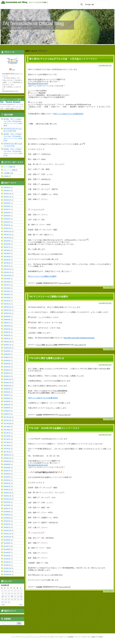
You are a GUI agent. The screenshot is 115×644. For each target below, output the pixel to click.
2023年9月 (7, 203)
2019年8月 (7, 354)
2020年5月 (7, 329)
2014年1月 (7, 565)
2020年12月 (7, 307)
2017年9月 (7, 427)
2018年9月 (7, 389)
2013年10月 (7, 575)
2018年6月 (7, 398)
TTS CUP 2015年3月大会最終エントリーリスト (54, 428)
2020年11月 (7, 310)
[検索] (93, 4)
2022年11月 (7, 235)
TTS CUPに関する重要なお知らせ (47, 358)
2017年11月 (7, 420)
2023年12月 (7, 194)
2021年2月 (7, 301)
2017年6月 (7, 436)
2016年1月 (7, 490)
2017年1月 (7, 452)
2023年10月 (7, 200)
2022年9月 (7, 241)
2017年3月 (7, 446)
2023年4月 (7, 219)
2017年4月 (7, 442)
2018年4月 (7, 405)
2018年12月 (7, 379)
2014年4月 (7, 556)
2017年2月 (7, 449)
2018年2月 (7, 411)
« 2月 (3, 605)
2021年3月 (7, 298)
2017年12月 (7, 417)
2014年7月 (7, 546)
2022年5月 (7, 254)
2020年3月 (7, 332)
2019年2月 (7, 373)
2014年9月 (7, 540)
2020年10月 (7, 313)
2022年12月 (7, 231)
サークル (43, 637)
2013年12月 (7, 568)
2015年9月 (7, 502)
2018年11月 (7, 383)
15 (3, 596)
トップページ (17, 637)
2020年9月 (7, 316)
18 (12, 596)
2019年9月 (7, 351)
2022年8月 (7, 244)
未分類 (6, 176)
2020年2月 (7, 335)
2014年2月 (7, 562)
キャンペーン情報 (51, 345)
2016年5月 (7, 477)
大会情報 (39, 283)
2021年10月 (7, 276)
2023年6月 (7, 213)
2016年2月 (7, 486)
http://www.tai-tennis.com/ (38, 84)
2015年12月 (7, 493)
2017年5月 (7, 439)
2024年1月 (7, 191)
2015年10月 (7, 499)
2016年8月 (7, 468)
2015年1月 (7, 527)
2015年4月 (7, 518)
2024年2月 (7, 187)
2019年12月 (7, 342)
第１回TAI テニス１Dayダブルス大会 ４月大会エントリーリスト (63, 59)
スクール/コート (60, 637)
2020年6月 (7, 326)
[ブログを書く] (43, 2)
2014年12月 (7, 531)
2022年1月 (7, 266)
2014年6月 (7, 549)
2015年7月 (7, 509)
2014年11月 (7, 534)
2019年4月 (7, 367)
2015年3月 (7, 521)
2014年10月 (7, 537)
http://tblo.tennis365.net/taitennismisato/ (79, 338)
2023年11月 (7, 197)
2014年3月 (7, 559)
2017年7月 (7, 433)
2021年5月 (7, 291)
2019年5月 (7, 364)
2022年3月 (7, 260)
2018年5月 (7, 401)
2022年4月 (7, 257)
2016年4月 (7, 480)
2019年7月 (7, 357)
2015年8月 (7, 505)
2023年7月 (7, 209)
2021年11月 (7, 272)
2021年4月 (7, 294)
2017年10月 (7, 424)
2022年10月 (7, 238)
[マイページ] (33, 2)
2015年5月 (7, 515)
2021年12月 (7, 269)
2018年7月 (7, 395)
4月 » (21, 605)
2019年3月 (7, 370)
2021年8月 (7, 282)
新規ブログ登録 (97, 637)
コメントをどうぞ (65, 283)
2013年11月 (7, 571)
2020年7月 (7, 323)
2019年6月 (7, 361)
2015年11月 (7, 496)
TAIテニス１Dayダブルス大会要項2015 (68, 114)
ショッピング (27, 637)
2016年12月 (7, 455)
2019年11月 (7, 345)
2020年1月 (7, 339)
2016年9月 (7, 464)
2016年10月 (7, 461)
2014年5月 (7, 553)
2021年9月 (7, 279)
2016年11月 (7, 458)
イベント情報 (40, 345)
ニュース (36, 637)
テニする (51, 637)
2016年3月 (7, 483)
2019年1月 (7, 376)
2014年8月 (7, 543)
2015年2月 (7, 524)
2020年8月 (7, 320)
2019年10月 (7, 348)
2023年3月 (7, 222)
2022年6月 (7, 250)
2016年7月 (7, 471)
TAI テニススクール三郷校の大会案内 (42, 276)
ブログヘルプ (86, 637)
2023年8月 (7, 206)
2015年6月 (7, 512)
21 (21, 596)
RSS (13, 70)
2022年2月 (7, 263)
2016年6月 (7, 474)
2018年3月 (7, 408)
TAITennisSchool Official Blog (33, 23)
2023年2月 (7, 225)
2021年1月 (7, 304)
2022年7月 (7, 247)
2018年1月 (7, 414)
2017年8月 (7, 430)
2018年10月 (7, 386)
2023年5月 (7, 216)
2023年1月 (7, 228)
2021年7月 (7, 285)
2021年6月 (7, 288)
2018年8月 (7, 392)
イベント (77, 637)
